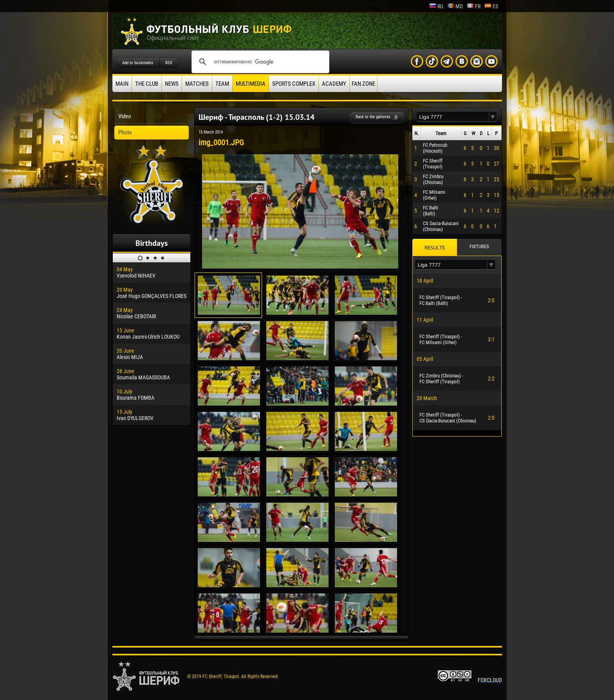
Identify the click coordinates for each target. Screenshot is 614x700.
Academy (334, 84)
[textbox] (453, 117)
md (455, 6)
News (172, 84)
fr (474, 6)
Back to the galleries (373, 117)
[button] (493, 117)
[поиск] (259, 62)
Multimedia (251, 84)
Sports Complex (294, 84)
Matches (197, 84)
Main (122, 84)
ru (436, 6)
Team (222, 84)
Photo (125, 132)
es (491, 6)
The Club (147, 84)
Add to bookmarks (138, 63)
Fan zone (363, 84)
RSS (169, 63)
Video (125, 116)
